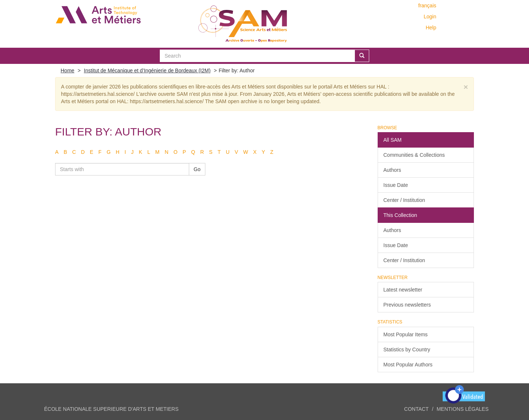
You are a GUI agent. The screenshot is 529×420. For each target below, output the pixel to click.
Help (431, 28)
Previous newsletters (407, 305)
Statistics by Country (407, 350)
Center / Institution (404, 200)
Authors (392, 170)
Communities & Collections (414, 155)
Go (197, 169)
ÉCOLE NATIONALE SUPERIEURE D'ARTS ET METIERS (111, 409)
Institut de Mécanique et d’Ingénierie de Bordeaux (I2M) (147, 70)
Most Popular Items (406, 334)
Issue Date (396, 185)
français (427, 6)
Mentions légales (463, 409)
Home (67, 70)
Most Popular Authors (408, 365)
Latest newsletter (403, 290)
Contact (416, 409)
